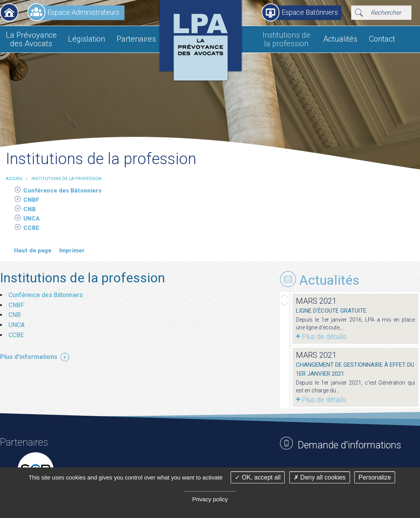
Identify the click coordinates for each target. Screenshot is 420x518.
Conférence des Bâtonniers (63, 191)
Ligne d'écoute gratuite (331, 311)
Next (284, 296)
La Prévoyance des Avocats (31, 39)
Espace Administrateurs (83, 12)
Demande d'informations (349, 445)
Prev (284, 304)
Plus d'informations (29, 357)
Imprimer (72, 250)
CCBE (32, 228)
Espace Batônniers (310, 12)
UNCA (32, 219)
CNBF (32, 200)
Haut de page (33, 250)
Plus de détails (324, 337)
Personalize (375, 477)
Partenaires (136, 39)
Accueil (9, 12)
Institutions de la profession (286, 39)
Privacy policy (210, 499)
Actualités (340, 39)
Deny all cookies (320, 477)
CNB (30, 209)
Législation (87, 39)
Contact (382, 39)
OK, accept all (258, 477)
